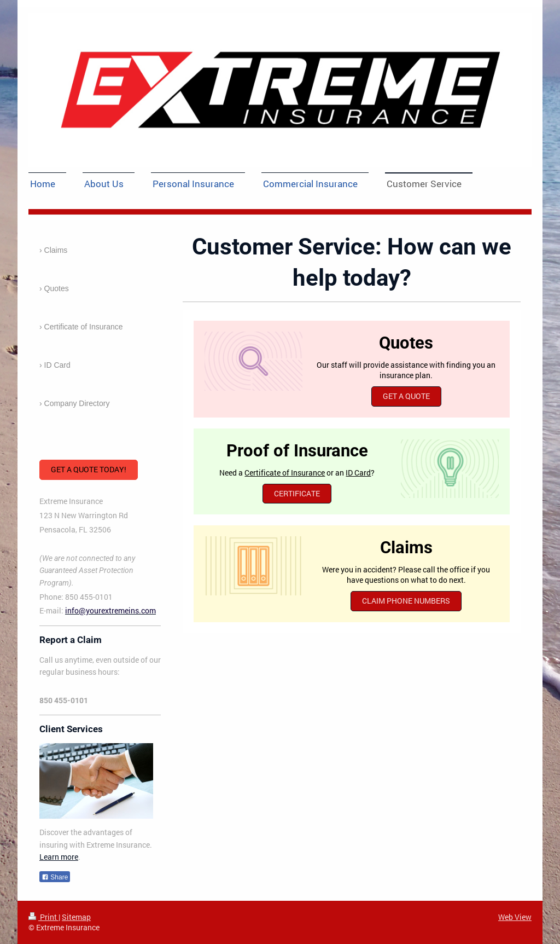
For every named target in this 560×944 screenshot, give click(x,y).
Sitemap (76, 917)
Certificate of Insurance (285, 473)
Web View (515, 917)
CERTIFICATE (297, 493)
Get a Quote (406, 396)
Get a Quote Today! (89, 469)
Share (55, 877)
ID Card (358, 473)
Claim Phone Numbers (406, 601)
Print (43, 917)
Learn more (59, 857)
